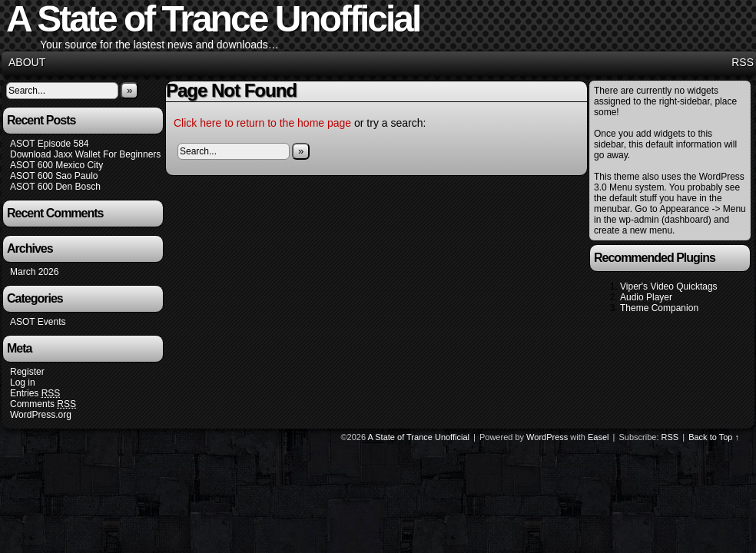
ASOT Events (38, 322)
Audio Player (646, 297)
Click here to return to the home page (262, 123)
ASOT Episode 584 (50, 144)
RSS (743, 62)
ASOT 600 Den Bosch (55, 187)
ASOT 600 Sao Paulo (54, 176)
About (27, 62)
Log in (23, 382)
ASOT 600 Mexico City (56, 165)
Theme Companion (659, 308)
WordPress (547, 437)
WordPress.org (41, 415)
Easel (598, 437)
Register (27, 372)
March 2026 (34, 272)
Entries (35, 394)
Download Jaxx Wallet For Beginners (85, 154)
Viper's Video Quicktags (669, 286)
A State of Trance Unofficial (419, 437)
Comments (43, 404)
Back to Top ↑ (714, 437)
